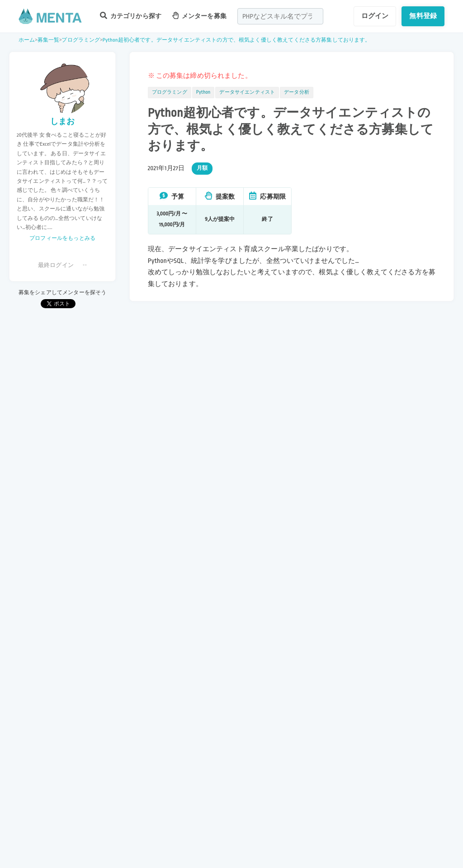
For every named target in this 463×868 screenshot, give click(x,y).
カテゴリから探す (131, 16)
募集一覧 (49, 40)
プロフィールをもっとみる (62, 238)
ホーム (27, 40)
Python (203, 92)
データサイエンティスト (247, 92)
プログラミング (81, 40)
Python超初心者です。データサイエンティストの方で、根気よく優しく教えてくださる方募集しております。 (237, 40)
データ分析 (297, 92)
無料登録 (423, 16)
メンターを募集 (199, 16)
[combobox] (280, 16)
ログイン (375, 16)
